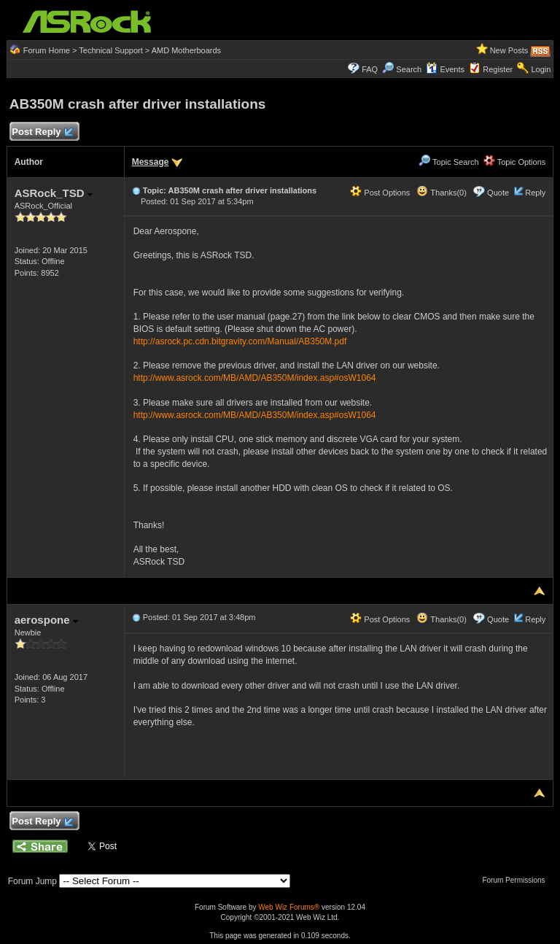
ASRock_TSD (54, 193)
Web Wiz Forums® (289, 907)
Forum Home (47, 50)
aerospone (46, 620)
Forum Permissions (517, 880)
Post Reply (42, 132)
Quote (498, 193)
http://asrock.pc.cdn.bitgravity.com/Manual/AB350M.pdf (240, 341)
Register (498, 69)
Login (541, 69)
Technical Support (110, 50)
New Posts (509, 50)
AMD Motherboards (186, 50)
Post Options (380, 193)
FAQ (370, 69)
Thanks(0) (441, 193)
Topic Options (515, 162)
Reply (535, 193)
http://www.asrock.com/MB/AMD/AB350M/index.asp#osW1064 (255, 378)
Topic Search (448, 162)
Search (409, 69)
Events (445, 69)
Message (151, 162)
